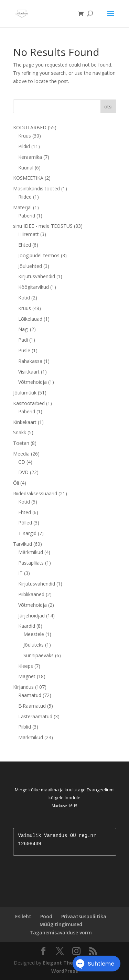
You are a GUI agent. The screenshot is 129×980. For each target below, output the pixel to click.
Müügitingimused (61, 924)
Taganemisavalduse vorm (61, 932)
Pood (46, 916)
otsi (108, 107)
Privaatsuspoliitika (84, 916)
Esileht (23, 916)
